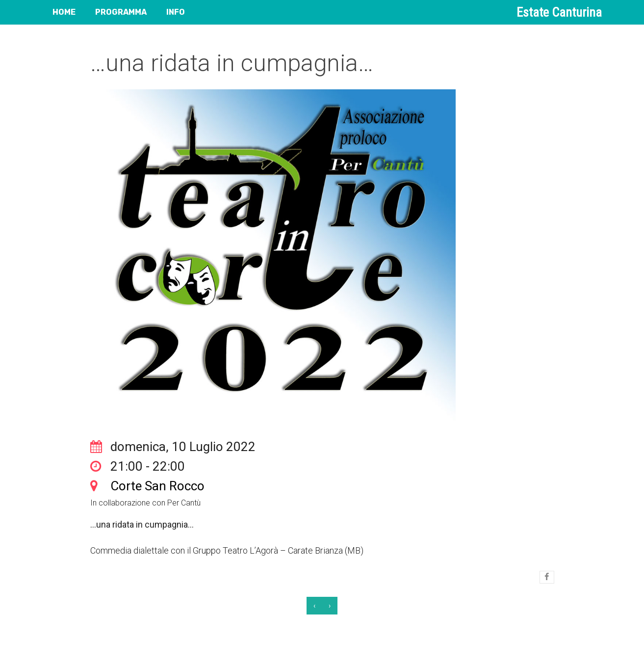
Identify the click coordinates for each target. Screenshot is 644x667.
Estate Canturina (559, 12)
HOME (64, 12)
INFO (176, 12)
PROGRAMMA (121, 12)
